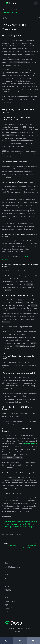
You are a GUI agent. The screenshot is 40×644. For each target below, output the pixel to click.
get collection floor (30, 444)
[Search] (36, 3)
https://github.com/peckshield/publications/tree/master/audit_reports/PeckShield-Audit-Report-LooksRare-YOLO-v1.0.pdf (20, 524)
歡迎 (7, 579)
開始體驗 (8, 590)
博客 (7, 612)
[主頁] (4, 10)
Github (9, 608)
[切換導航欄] (4, 3)
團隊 (7, 605)
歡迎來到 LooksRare (13, 567)
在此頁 (6, 18)
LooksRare (10, 602)
